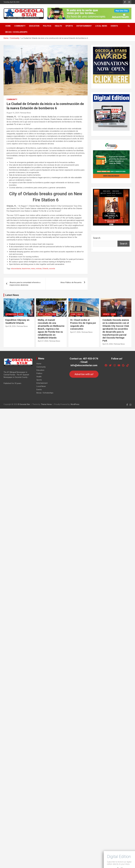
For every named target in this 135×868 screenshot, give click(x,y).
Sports (69, 26)
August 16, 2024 (13, 113)
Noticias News (26, 113)
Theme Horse (46, 404)
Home (8, 26)
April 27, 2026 (43, 341)
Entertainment (84, 26)
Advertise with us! (84, 374)
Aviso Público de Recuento (71, 282)
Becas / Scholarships (16, 32)
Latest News (12, 295)
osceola (52, 269)
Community (20, 26)
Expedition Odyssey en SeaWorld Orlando (17, 321)
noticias (39, 269)
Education (34, 26)
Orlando (45, 269)
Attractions (11, 314)
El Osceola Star (24, 404)
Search (97, 238)
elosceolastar (16, 269)
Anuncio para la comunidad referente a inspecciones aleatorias (25, 284)
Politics (47, 26)
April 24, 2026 (108, 344)
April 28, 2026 (11, 326)
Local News (101, 26)
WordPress (75, 404)
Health (58, 26)
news (33, 269)
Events (114, 26)
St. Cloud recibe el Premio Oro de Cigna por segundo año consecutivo (83, 324)
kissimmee (26, 269)
